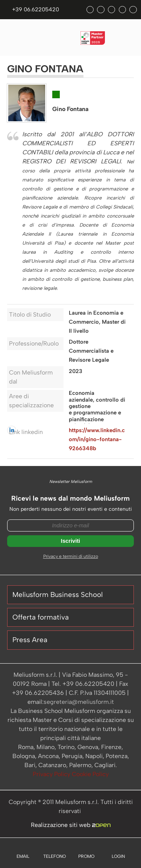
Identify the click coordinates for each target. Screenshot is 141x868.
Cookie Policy (90, 774)
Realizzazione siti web (71, 825)
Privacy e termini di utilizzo (71, 556)
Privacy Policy (52, 774)
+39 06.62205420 (36, 9)
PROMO (86, 856)
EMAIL (23, 856)
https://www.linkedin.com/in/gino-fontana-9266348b (97, 439)
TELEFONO (55, 856)
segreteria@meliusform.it (79, 702)
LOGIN (118, 856)
